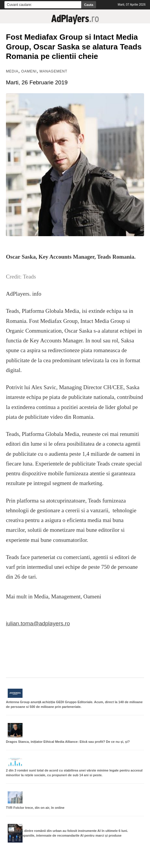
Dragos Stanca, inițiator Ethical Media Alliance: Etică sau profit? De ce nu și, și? (68, 742)
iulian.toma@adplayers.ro (38, 623)
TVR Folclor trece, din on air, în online (35, 808)
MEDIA (12, 71)
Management (53, 71)
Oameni (29, 71)
